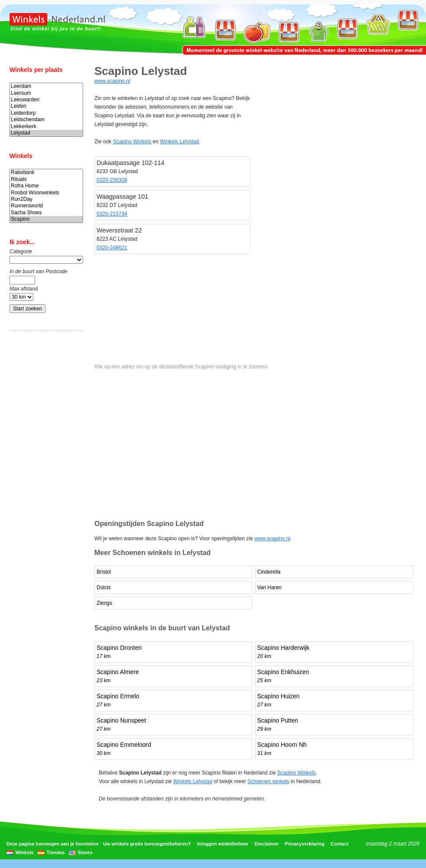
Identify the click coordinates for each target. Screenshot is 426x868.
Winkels (24, 852)
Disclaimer (267, 844)
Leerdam (46, 86)
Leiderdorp (46, 113)
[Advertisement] (44, 473)
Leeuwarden (46, 100)
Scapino (46, 219)
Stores (85, 852)
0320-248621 (112, 248)
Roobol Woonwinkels (46, 193)
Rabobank (46, 173)
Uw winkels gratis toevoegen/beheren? (147, 844)
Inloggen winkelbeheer (223, 844)
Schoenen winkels (269, 781)
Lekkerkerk (46, 127)
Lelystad (46, 133)
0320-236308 (112, 180)
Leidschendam (46, 120)
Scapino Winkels (132, 142)
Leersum (46, 93)
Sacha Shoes (46, 213)
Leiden (46, 106)
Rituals (46, 179)
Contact (340, 844)
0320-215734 (112, 214)
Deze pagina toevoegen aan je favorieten (52, 844)
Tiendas (56, 852)
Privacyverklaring (305, 844)
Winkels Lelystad (179, 142)
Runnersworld (46, 206)
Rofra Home (46, 186)
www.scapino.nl (112, 81)
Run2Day (46, 199)
